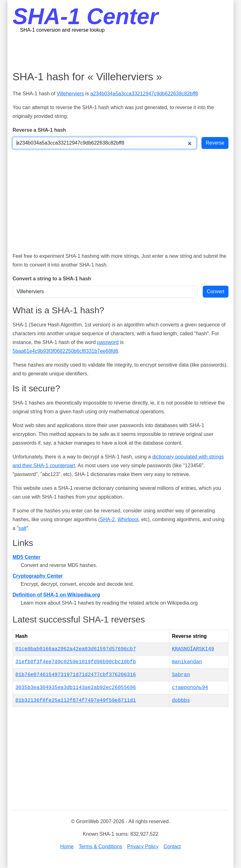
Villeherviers (70, 94)
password (108, 342)
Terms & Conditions (101, 847)
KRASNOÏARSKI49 (193, 649)
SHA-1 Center (85, 16)
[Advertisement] (127, 52)
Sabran (181, 675)
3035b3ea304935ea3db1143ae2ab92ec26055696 (76, 688)
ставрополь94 (190, 688)
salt (22, 528)
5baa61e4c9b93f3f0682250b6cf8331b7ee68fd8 (65, 351)
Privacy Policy (143, 847)
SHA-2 (107, 519)
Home (67, 847)
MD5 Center (27, 557)
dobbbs (181, 701)
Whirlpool (128, 519)
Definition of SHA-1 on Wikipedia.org (56, 595)
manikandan (187, 662)
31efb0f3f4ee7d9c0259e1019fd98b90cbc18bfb (76, 662)
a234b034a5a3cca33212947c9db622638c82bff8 (144, 94)
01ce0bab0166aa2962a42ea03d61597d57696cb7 (76, 649)
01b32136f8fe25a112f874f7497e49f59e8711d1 (76, 701)
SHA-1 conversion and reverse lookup (62, 30)
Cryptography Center (38, 576)
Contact (172, 847)
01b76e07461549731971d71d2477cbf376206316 (76, 675)
